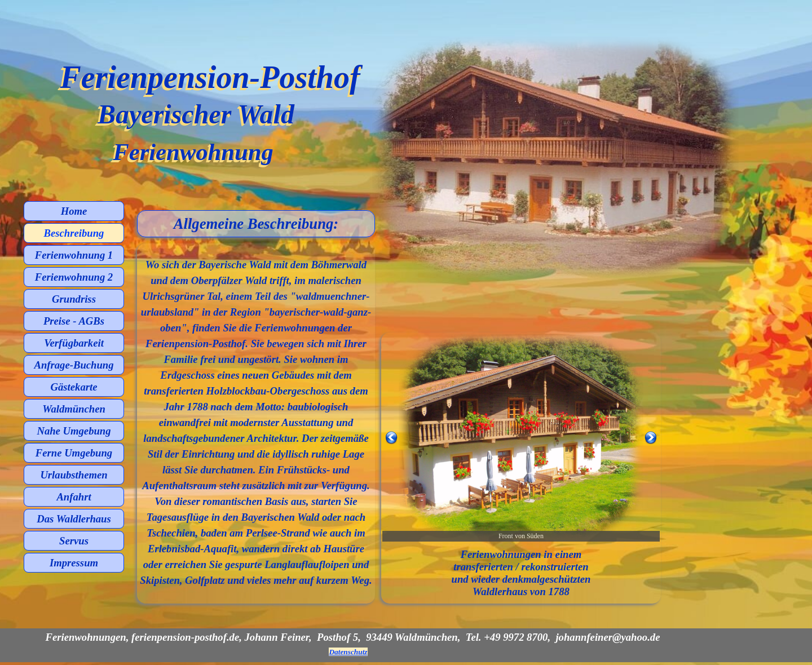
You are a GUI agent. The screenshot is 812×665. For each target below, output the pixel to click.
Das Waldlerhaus (74, 519)
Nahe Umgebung (74, 431)
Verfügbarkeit (74, 343)
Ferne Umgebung (74, 453)
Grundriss (74, 299)
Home (74, 211)
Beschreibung (74, 233)
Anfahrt (74, 497)
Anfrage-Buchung (74, 365)
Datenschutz (348, 652)
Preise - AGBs (74, 321)
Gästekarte (74, 387)
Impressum (74, 563)
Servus (74, 541)
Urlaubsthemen (74, 475)
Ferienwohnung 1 (74, 255)
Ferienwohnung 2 (74, 277)
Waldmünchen (74, 409)
